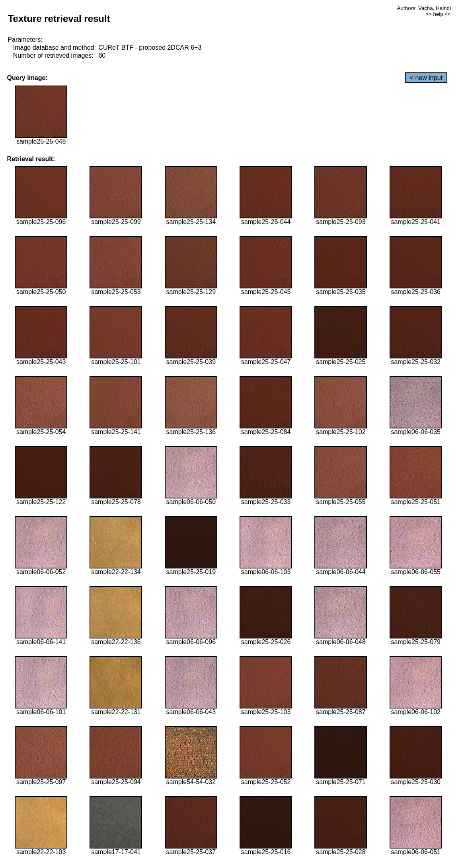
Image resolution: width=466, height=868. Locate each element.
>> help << (438, 14)
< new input (426, 78)
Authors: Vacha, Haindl (424, 8)
